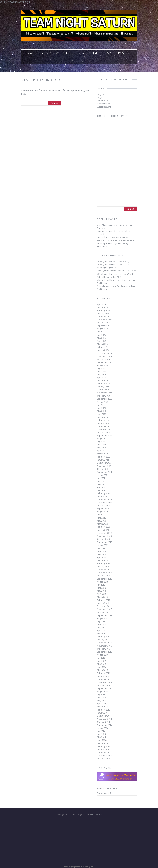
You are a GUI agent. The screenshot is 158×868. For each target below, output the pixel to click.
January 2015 (103, 713)
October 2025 (103, 323)
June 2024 (102, 371)
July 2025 (101, 332)
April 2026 (102, 304)
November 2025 (104, 320)
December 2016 (104, 643)
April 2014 (102, 740)
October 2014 (103, 722)
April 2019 (102, 557)
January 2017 (103, 640)
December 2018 (104, 570)
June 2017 (102, 624)
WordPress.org (104, 107)
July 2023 (101, 405)
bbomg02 (102, 280)
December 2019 (104, 533)
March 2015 (102, 707)
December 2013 (104, 752)
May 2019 (101, 554)
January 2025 (103, 350)
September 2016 (105, 652)
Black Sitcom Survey (120, 262)
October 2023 (103, 396)
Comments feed (104, 104)
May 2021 (101, 484)
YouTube (31, 60)
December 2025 (104, 317)
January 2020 (103, 530)
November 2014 (104, 719)
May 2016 (101, 664)
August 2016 (103, 655)
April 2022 (102, 451)
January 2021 (103, 496)
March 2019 (102, 560)
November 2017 (104, 609)
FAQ (109, 53)
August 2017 (103, 618)
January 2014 (103, 749)
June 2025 (102, 335)
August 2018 (103, 582)
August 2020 (103, 512)
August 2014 (103, 728)
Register (101, 95)
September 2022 (105, 436)
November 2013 (104, 755)
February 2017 (104, 637)
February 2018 (104, 600)
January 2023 (103, 423)
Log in (100, 98)
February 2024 (104, 384)
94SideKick (102, 286)
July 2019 (101, 548)
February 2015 (104, 710)
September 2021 (105, 472)
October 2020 (103, 506)
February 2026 (104, 310)
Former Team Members (108, 788)
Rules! (97, 53)
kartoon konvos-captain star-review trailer (116, 240)
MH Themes (96, 815)
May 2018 (101, 591)
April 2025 (102, 341)
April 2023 (102, 414)
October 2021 (103, 469)
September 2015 (105, 688)
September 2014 (105, 725)
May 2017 (101, 628)
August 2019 (103, 545)
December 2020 (104, 500)
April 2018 (102, 594)
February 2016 (104, 673)
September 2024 (105, 362)
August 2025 (103, 329)
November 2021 (104, 466)
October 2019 (103, 539)
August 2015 (103, 691)
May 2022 (101, 448)
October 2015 (103, 685)
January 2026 (103, 314)
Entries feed (103, 101)
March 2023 (102, 417)
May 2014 (101, 737)
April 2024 (102, 378)
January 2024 (103, 387)
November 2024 (104, 356)
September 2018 (105, 579)
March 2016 (102, 670)
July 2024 (101, 368)
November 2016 (104, 646)
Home (29, 53)
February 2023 (104, 420)
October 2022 (103, 432)
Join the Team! (48, 53)
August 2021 (103, 475)
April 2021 (102, 487)
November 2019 (104, 536)
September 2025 (105, 326)
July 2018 (101, 585)
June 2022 (102, 445)
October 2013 (103, 759)
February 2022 (104, 457)
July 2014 (101, 731)
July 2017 (101, 621)
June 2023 (102, 408)
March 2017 (102, 634)
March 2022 (102, 454)
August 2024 (103, 365)
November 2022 (104, 429)
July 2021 (101, 478)
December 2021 (104, 463)
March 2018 (102, 597)
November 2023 (104, 393)
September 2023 (105, 399)
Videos (67, 53)
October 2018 (103, 576)
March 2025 (102, 344)
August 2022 (103, 439)
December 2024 (104, 353)
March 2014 (102, 743)
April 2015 (102, 704)
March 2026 (102, 307)
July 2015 (101, 695)
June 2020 (102, 518)
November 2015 (104, 682)
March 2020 (102, 524)
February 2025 (104, 347)
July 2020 (101, 515)
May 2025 (101, 338)
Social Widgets (69, 867)
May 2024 (101, 375)
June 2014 (102, 734)
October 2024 (103, 359)
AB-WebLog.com (88, 867)
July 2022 (101, 442)
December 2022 (104, 426)
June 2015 (102, 698)
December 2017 (104, 606)
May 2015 (101, 701)
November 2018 (104, 573)
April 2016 (102, 667)
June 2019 (102, 551)
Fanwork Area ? (104, 793)
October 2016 (103, 649)
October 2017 (103, 612)
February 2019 (104, 564)
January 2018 (103, 603)
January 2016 (103, 676)
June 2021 (102, 481)
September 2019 (105, 542)
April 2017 (102, 631)
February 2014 (104, 746)
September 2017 (105, 615)
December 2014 (104, 716)
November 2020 (104, 503)
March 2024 (102, 381)
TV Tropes (124, 53)
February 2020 (104, 527)
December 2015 (104, 679)
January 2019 (103, 567)
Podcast (82, 53)
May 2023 (101, 411)
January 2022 (103, 460)
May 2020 (101, 521)
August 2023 (103, 402)
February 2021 (104, 493)
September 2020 (105, 509)
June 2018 (102, 588)
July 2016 (101, 658)
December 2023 (104, 390)
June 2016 (102, 661)
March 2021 (102, 490)
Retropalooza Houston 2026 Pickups (114, 237)
